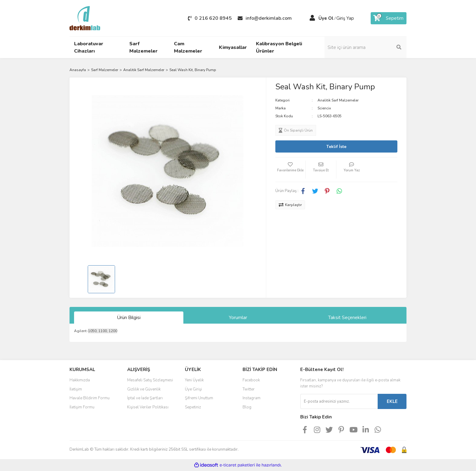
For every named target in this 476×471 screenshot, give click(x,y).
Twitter (249, 389)
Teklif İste (336, 147)
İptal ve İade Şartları (145, 398)
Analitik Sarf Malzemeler (338, 100)
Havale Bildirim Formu (90, 398)
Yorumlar (238, 318)
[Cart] (389, 18)
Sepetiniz (193, 407)
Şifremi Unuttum (199, 398)
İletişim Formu (82, 407)
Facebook (251, 380)
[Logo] (85, 18)
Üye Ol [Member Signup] (326, 18)
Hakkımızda (80, 380)
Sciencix (324, 108)
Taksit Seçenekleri (347, 318)
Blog (247, 407)
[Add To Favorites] (291, 170)
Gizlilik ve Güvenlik (144, 389)
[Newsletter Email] (339, 401)
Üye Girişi (193, 389)
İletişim (76, 389)
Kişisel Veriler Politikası (148, 407)
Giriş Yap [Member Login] (345, 18)
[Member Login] (312, 18)
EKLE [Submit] (392, 401)
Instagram (252, 398)
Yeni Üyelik (194, 380)
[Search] (365, 47)
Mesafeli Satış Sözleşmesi (150, 380)
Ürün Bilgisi (129, 318)
